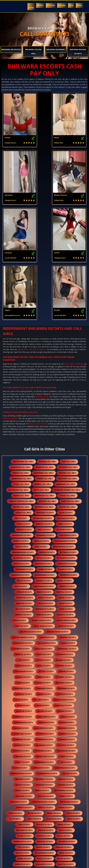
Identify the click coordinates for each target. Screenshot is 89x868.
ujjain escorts (65, 495)
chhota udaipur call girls (21, 393)
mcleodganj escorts (44, 745)
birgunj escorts (66, 563)
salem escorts (22, 592)
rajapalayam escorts (64, 592)
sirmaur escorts (24, 484)
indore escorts (65, 490)
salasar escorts (49, 830)
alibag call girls (23, 404)
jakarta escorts (24, 569)
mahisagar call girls (44, 387)
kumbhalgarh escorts (64, 802)
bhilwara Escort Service (38, 316)
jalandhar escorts (22, 450)
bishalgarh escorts (47, 609)
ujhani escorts (68, 535)
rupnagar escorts (43, 456)
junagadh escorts (19, 694)
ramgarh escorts (67, 620)
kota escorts (66, 722)
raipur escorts (64, 824)
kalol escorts (67, 790)
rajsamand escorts (45, 762)
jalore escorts (64, 750)
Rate (71, 5)
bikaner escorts (45, 807)
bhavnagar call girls (18, 382)
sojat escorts (45, 824)
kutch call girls (41, 382)
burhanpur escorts (45, 501)
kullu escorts (24, 796)
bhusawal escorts (45, 404)
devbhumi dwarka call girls (67, 382)
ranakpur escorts (44, 819)
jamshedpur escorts (44, 620)
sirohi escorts (73, 705)
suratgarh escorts (43, 813)
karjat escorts (65, 416)
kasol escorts (66, 745)
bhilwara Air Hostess (11, 49)
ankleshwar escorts (64, 773)
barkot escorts (46, 490)
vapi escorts (66, 654)
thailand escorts (45, 580)
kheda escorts (15, 705)
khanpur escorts (66, 518)
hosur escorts (43, 597)
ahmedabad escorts (44, 654)
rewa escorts (20, 512)
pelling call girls (21, 399)
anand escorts (22, 773)
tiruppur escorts (65, 586)
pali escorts (24, 739)
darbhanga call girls (22, 370)
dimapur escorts (24, 558)
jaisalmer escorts (44, 756)
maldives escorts (64, 575)
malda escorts (24, 473)
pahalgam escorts (44, 541)
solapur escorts (64, 421)
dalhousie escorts (24, 790)
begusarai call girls (68, 370)
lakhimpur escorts (21, 541)
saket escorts (22, 518)
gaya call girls (69, 353)
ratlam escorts (23, 501)
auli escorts (24, 552)
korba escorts (45, 461)
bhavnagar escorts (69, 694)
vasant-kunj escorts (42, 512)
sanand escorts (66, 677)
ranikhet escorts (68, 626)
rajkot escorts (23, 654)
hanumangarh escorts (42, 767)
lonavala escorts (22, 841)
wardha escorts (24, 421)
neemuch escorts (23, 507)
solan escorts (23, 745)
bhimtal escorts (64, 484)
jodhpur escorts (46, 722)
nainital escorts (23, 546)
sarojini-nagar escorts (58, 524)
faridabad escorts (45, 427)
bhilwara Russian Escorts (78, 52)
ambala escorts (41, 433)
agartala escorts (64, 597)
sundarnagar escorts (44, 478)
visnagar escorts (64, 739)
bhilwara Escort (42, 289)
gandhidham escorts (64, 779)
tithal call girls (21, 376)
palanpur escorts (67, 733)
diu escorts (15, 711)
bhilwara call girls (10, 310)
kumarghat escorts (23, 609)
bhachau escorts (46, 688)
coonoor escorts (65, 546)
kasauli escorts (44, 750)
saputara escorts (24, 688)
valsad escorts (70, 665)
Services (51, 5)
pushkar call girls (48, 353)
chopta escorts (44, 546)
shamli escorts (25, 750)
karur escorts (24, 597)
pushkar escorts (44, 841)
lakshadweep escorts (24, 847)
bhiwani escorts (47, 444)
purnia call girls (45, 370)
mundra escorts (42, 779)
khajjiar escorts (64, 552)
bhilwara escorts (67, 762)
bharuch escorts (23, 756)
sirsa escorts (41, 439)
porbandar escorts (23, 733)
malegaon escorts (66, 410)
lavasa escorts (44, 552)
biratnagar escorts (24, 563)
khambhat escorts (45, 671)
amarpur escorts (24, 603)
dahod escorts (65, 699)
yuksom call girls (67, 399)
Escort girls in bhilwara (74, 256)
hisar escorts (22, 439)
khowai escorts (65, 603)
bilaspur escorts (25, 824)
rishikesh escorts (23, 637)
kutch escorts (22, 779)
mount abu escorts (45, 648)
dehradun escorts (46, 626)
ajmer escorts (67, 648)
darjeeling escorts (45, 836)
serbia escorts (44, 569)
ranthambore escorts (44, 853)
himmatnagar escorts (42, 784)
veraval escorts (46, 699)
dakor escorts (43, 739)
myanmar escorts (66, 580)
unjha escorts (69, 830)
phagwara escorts (24, 461)
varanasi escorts (68, 529)
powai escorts (24, 416)
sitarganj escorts (43, 643)
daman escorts (20, 660)
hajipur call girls (21, 365)
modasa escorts (23, 677)
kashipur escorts (66, 637)
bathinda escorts (68, 444)
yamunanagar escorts (65, 433)
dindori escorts (44, 507)
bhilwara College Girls (33, 52)
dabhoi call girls (21, 387)
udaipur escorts (54, 711)
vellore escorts (41, 592)
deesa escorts (74, 711)
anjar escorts (20, 784)
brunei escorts (45, 586)
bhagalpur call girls (21, 359)
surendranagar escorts (44, 694)
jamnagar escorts (41, 660)
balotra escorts (66, 756)
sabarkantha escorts (47, 665)
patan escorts (25, 728)
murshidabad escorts (45, 467)
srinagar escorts (23, 648)
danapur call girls (45, 359)
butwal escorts (46, 563)
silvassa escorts (44, 716)
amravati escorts (44, 416)
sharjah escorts (43, 575)
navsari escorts (23, 671)
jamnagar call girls (66, 376)
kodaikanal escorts (67, 541)
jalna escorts (66, 404)
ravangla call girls (44, 399)
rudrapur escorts (21, 643)
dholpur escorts (41, 802)
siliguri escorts (67, 614)
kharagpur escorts (20, 467)
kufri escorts (21, 478)
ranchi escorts (44, 484)
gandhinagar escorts (65, 660)
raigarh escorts (65, 461)
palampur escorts (46, 790)
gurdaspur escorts (66, 456)
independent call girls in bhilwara (32, 241)
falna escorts (43, 796)
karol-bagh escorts (43, 518)
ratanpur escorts (21, 819)
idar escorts (46, 847)
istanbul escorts (64, 569)
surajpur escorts (46, 614)
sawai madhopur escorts (24, 830)
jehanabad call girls (44, 365)
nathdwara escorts (64, 682)
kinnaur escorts (67, 478)
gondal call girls (43, 376)
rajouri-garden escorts (23, 529)
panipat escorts (21, 433)
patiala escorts (44, 450)
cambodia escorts (24, 586)
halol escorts (64, 728)
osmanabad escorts (43, 410)
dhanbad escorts (67, 631)
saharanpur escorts (23, 535)
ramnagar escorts (22, 631)
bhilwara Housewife (56, 49)
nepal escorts (44, 558)
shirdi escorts (21, 802)
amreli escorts (54, 705)
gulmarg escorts (67, 847)
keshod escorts (66, 671)
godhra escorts (44, 728)
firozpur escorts (21, 456)
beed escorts (21, 410)
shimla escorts (42, 682)
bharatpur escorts (67, 819)
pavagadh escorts (44, 677)
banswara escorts (22, 762)
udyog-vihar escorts (66, 512)
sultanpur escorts (47, 535)
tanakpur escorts (25, 490)
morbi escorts (66, 688)
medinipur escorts (69, 467)
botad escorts (35, 705)
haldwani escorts (44, 637)
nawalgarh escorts (67, 767)
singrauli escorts (65, 507)
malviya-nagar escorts (31, 524)
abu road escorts (24, 722)
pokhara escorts (64, 558)
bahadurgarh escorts (64, 439)
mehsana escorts (45, 733)
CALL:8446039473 (44, 34)
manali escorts (64, 473)
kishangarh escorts (67, 807)
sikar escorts (22, 813)
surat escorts (34, 711)
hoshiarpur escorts (66, 450)
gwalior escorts (45, 495)
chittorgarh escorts (22, 807)
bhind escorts (66, 501)
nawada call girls (68, 365)
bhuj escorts (24, 716)
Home (31, 8)
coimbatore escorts (22, 626)
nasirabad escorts (66, 841)
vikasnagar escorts (66, 643)
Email (80, 5)
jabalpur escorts (24, 495)
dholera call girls (48, 393)
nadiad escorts (42, 773)
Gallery (62, 5)
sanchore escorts (66, 813)
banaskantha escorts (22, 665)
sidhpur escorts (23, 836)
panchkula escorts (67, 784)
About (40, 5)
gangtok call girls (71, 393)
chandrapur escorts (22, 427)
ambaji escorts (64, 716)
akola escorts (44, 421)
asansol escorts (44, 473)
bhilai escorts (68, 609)
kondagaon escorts (24, 614)
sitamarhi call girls (68, 359)
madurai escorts (21, 620)
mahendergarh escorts (23, 444)
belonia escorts (45, 603)
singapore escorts (22, 580)
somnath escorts (24, 699)
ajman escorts (23, 575)
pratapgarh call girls (23, 353)
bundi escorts (19, 767)
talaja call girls (67, 387)
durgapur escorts (45, 631)
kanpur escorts (47, 529)
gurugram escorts (68, 427)
